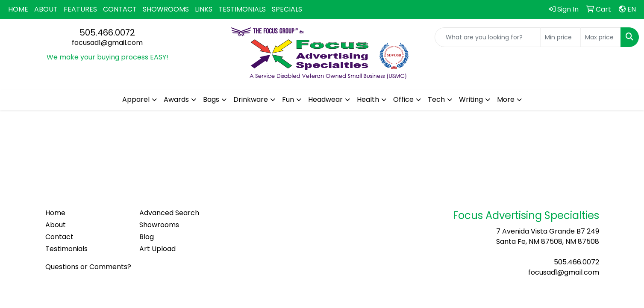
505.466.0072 (107, 33)
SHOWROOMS (166, 9)
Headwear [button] (325, 99)
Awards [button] (176, 99)
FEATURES (80, 9)
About (56, 225)
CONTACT (120, 9)
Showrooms (159, 225)
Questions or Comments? (88, 267)
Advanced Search (169, 213)
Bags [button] (211, 99)
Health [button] (368, 99)
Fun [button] (288, 99)
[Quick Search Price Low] (560, 37)
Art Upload (157, 249)
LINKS (204, 9)
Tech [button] (436, 99)
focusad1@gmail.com (107, 43)
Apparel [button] (136, 99)
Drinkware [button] (251, 99)
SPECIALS (287, 9)
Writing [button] (471, 99)
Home (55, 213)
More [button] (506, 99)
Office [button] (403, 99)
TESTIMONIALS (242, 9)
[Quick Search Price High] (601, 37)
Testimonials (66, 249)
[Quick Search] (488, 37)
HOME (18, 9)
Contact (59, 237)
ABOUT (46, 9)
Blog (147, 237)
